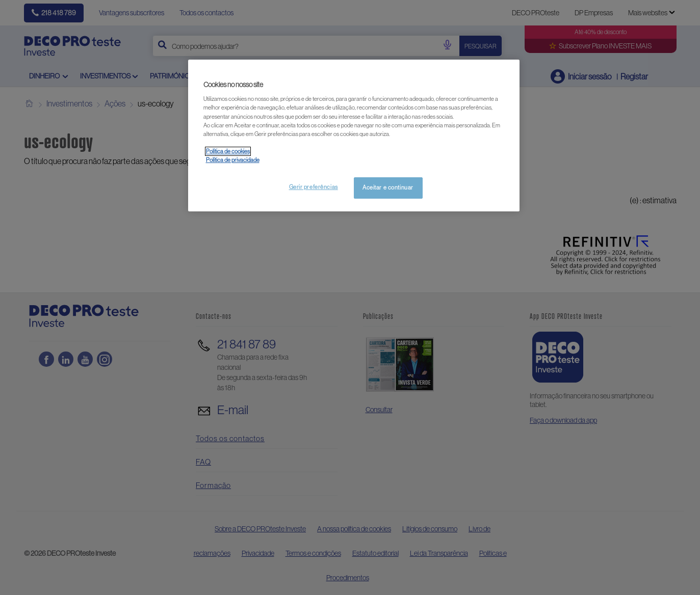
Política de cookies (228, 151)
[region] (354, 136)
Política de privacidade (233, 160)
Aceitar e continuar (388, 187)
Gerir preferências (314, 187)
